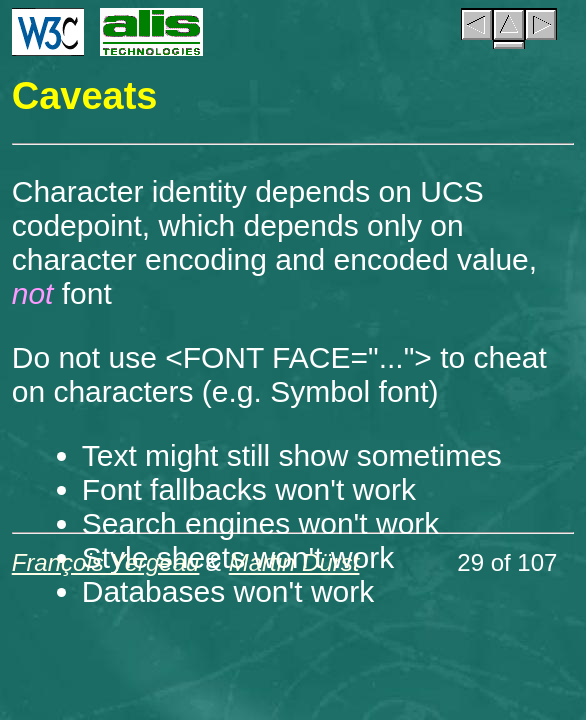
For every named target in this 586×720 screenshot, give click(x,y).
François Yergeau (106, 562)
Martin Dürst (294, 562)
